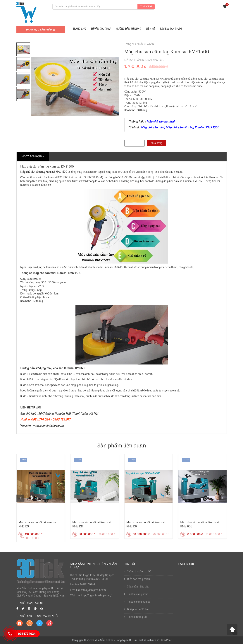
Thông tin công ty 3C (139, 574)
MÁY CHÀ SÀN (146, 44)
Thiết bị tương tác (137, 619)
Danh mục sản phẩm (40, 30)
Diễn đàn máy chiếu (138, 581)
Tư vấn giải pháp (101, 29)
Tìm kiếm (146, 7)
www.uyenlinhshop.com (48, 426)
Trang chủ (130, 44)
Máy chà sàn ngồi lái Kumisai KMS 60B (200, 525)
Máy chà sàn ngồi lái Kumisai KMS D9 (38, 525)
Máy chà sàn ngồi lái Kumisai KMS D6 (146, 525)
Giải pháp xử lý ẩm (138, 611)
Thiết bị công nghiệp (139, 604)
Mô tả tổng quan (33, 157)
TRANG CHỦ (79, 29)
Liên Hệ (151, 29)
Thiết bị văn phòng (138, 596)
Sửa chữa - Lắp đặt (138, 589)
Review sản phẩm (171, 29)
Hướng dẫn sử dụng (129, 29)
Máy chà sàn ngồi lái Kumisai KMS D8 (92, 525)
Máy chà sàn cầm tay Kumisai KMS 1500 (44, 172)
